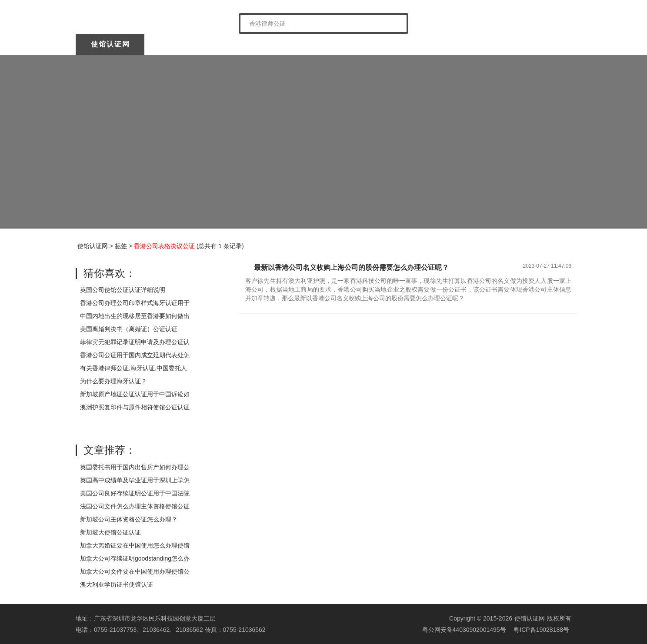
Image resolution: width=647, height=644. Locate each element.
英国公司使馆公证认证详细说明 (123, 290)
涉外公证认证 (397, 44)
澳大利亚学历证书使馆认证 (117, 584)
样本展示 (467, 44)
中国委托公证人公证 (253, 44)
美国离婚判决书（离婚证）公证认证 (129, 329)
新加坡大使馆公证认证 (110, 532)
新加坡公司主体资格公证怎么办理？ (129, 519)
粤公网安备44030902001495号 (463, 630)
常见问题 (536, 44)
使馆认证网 (110, 44)
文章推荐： (110, 450)
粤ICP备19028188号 (541, 630)
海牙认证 (328, 44)
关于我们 (179, 44)
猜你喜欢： (110, 273)
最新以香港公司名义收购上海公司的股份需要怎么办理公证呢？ (351, 267)
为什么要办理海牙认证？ (113, 381)
